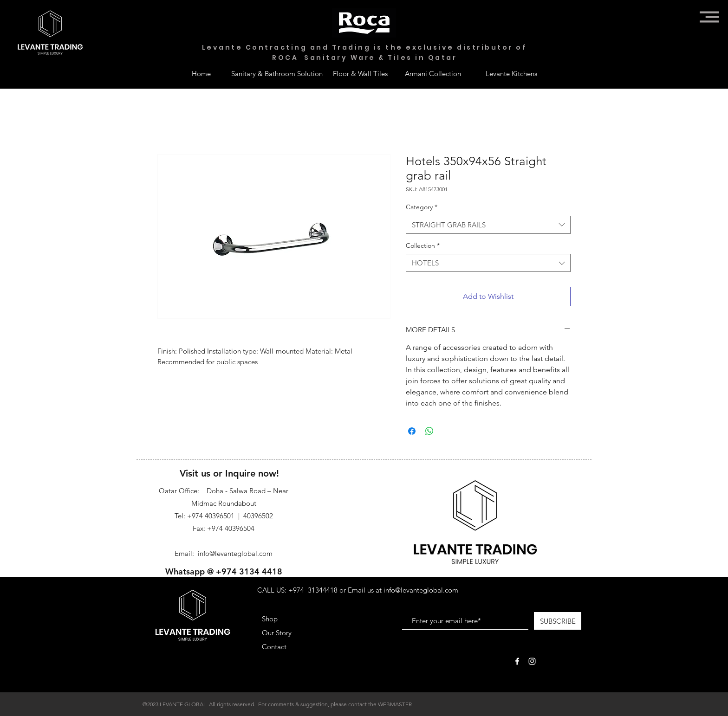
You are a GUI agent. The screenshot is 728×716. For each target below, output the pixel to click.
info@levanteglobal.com (235, 553)
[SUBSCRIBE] (558, 621)
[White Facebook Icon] (517, 661)
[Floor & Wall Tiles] (360, 73)
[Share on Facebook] (412, 431)
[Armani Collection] (433, 73)
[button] (709, 17)
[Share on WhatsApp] (429, 431)
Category (422, 207)
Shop (270, 619)
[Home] (201, 73)
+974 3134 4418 (249, 571)
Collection (423, 245)
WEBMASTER (395, 704)
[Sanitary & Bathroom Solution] (277, 73)
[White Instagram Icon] (532, 661)
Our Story (277, 633)
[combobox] (488, 225)
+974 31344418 (313, 590)
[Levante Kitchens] (511, 73)
